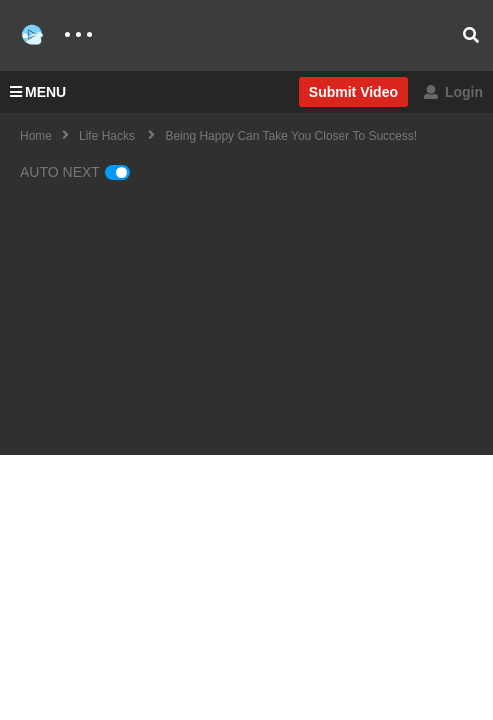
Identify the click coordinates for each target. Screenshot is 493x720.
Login (453, 92)
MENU (38, 92)
